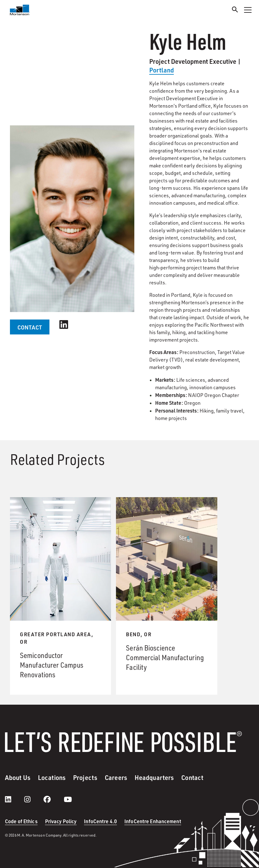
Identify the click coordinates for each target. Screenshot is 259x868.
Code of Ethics (21, 821)
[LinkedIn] (14, 799)
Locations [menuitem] (52, 777)
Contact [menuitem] (192, 777)
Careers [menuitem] (116, 777)
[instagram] (34, 799)
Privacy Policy (61, 821)
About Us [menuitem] (18, 777)
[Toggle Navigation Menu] (248, 10)
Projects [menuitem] (85, 777)
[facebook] (53, 799)
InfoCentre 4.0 (100, 821)
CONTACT (30, 327)
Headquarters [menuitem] (154, 777)
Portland (162, 70)
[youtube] (68, 799)
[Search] (235, 10)
